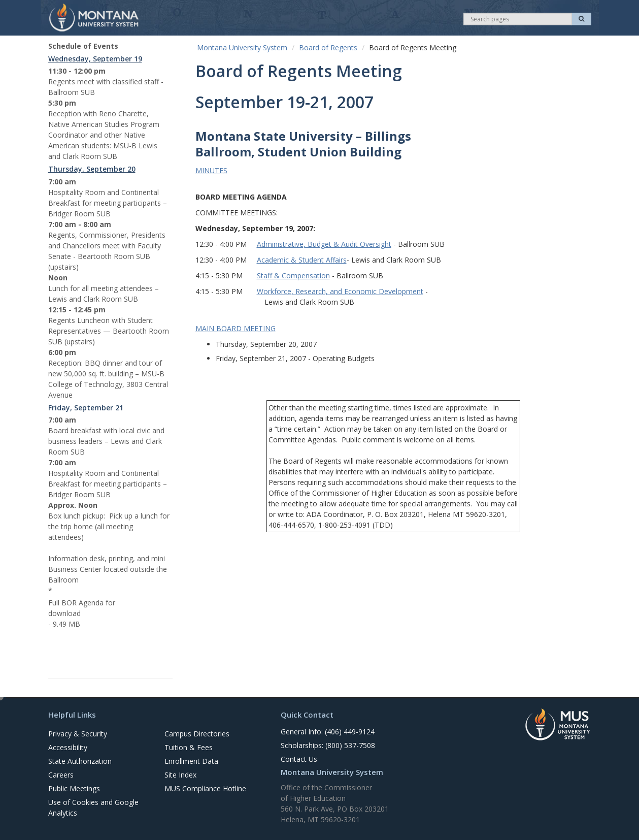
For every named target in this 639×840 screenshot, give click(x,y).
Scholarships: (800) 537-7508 (328, 745)
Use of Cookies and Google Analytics (93, 807)
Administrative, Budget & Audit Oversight (324, 244)
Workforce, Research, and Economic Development (340, 291)
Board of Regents (328, 47)
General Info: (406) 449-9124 (328, 732)
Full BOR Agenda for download (82, 608)
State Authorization (80, 761)
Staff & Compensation (293, 276)
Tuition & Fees (189, 747)
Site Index (180, 775)
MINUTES (211, 170)
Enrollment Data (191, 761)
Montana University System (242, 47)
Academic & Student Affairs (302, 260)
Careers (61, 775)
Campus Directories (197, 734)
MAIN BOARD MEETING (236, 328)
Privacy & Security (78, 734)
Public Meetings (74, 788)
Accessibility (68, 747)
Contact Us (299, 759)
